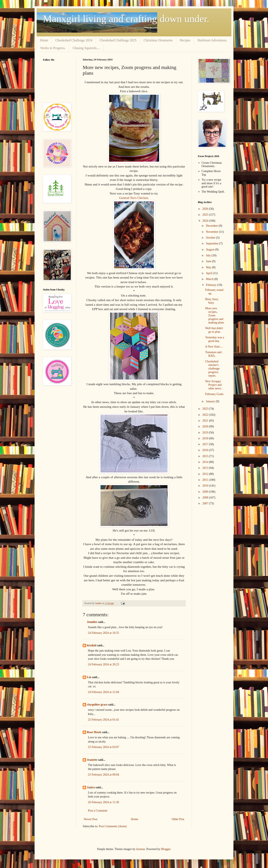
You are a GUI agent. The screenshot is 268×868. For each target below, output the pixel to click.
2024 (206, 221)
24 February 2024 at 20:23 (104, 664)
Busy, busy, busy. (212, 301)
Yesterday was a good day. (215, 339)
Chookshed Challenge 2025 (118, 40)
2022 (206, 415)
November (212, 232)
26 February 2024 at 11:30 (103, 802)
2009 (206, 492)
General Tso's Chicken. (134, 198)
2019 (206, 433)
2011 (206, 480)
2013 (206, 468)
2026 (206, 209)
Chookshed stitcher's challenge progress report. (212, 368)
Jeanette (92, 760)
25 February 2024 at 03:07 (104, 747)
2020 (206, 426)
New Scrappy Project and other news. (214, 385)
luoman (140, 849)
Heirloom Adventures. (213, 40)
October (211, 238)
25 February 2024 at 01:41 (104, 720)
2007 (206, 503)
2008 (206, 498)
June (209, 261)
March (210, 279)
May (209, 267)
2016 (206, 450)
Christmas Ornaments (158, 40)
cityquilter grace (97, 705)
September (212, 244)
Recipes (185, 40)
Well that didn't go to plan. (214, 330)
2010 (206, 486)
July (209, 255)
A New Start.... (214, 347)
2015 (206, 456)
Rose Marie (94, 732)
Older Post (178, 819)
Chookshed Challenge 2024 (74, 40)
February (211, 285)
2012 (206, 474)
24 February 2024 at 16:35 (104, 633)
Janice (91, 787)
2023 (206, 409)
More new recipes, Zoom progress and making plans (215, 315)
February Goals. (215, 394)
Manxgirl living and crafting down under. (126, 19)
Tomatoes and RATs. (213, 354)
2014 (206, 462)
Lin (89, 677)
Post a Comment (98, 811)
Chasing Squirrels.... (86, 48)
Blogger (166, 849)
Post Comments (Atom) (113, 826)
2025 (206, 215)
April (209, 273)
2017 (206, 444)
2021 (206, 421)
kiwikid (92, 645)
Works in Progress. (53, 48)
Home (44, 40)
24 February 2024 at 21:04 (104, 692)
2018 (206, 438)
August (210, 250)
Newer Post (91, 819)
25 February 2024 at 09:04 (104, 775)
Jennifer (92, 622)
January (211, 401)
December (212, 226)
